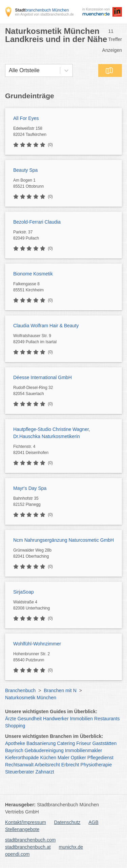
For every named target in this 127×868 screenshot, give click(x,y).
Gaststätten (105, 743)
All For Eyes (26, 118)
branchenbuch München (42, 10)
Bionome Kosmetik (33, 274)
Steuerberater (20, 772)
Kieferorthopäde (22, 758)
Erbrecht (70, 765)
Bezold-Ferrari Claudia (37, 222)
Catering (66, 743)
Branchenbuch (20, 690)
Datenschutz (67, 822)
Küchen (48, 758)
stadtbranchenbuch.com (30, 840)
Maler (63, 758)
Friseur (84, 743)
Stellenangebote (22, 829)
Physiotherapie (96, 765)
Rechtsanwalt (19, 765)
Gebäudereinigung (44, 750)
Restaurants (107, 719)
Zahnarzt (45, 772)
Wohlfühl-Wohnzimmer (37, 644)
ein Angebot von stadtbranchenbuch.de (44, 14)
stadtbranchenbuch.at (28, 847)
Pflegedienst (100, 758)
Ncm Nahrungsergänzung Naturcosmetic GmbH (63, 540)
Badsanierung (41, 743)
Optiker (78, 758)
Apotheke (15, 743)
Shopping (15, 726)
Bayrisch (14, 750)
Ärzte (11, 719)
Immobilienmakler (84, 750)
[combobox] (9, 70)
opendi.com (17, 854)
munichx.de (71, 847)
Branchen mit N (60, 690)
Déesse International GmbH (43, 377)
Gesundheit (30, 719)
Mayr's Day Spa (30, 488)
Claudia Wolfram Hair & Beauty (46, 326)
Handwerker (56, 719)
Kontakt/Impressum (26, 822)
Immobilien (81, 719)
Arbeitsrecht (47, 765)
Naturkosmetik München (31, 698)
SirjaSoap (24, 592)
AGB (93, 822)
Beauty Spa (25, 170)
